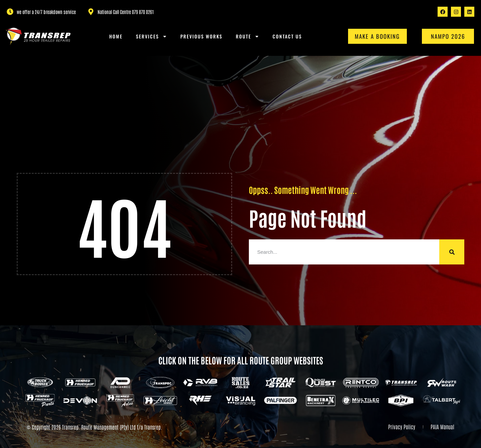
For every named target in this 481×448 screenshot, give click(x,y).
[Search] (452, 252)
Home (116, 36)
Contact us (287, 36)
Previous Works (201, 36)
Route (248, 36)
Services (151, 36)
